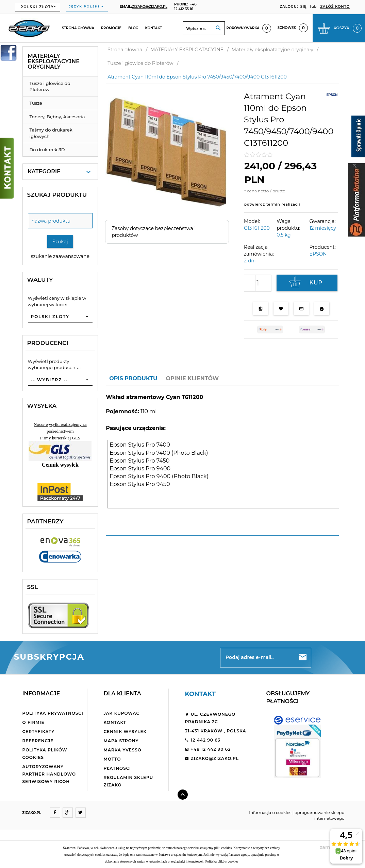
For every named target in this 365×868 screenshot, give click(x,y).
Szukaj (60, 242)
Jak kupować (121, 713)
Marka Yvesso (122, 750)
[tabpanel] (222, 461)
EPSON (318, 254)
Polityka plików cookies (221, 861)
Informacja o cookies (270, 812)
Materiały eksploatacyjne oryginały (54, 61)
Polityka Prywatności (53, 713)
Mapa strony (121, 741)
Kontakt (154, 28)
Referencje (38, 741)
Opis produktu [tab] (133, 378)
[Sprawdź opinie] (358, 138)
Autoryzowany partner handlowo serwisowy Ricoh (49, 774)
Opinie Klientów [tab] (193, 378)
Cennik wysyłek (125, 732)
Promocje (111, 28)
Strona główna (78, 28)
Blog (133, 28)
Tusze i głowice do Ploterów (50, 86)
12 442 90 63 (202, 740)
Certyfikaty (39, 732)
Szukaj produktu (57, 195)
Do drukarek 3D (47, 150)
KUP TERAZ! (307, 284)
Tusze (36, 103)
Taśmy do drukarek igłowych (51, 133)
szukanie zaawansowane (60, 256)
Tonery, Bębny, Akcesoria (57, 117)
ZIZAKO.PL (32, 813)
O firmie (34, 722)
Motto (112, 759)
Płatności (117, 768)
